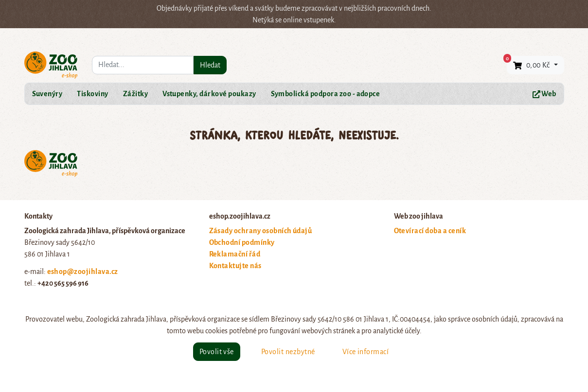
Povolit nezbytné (288, 352)
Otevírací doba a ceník (430, 231)
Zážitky (135, 94)
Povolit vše (217, 352)
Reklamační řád (235, 254)
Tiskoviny (92, 94)
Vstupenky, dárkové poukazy (209, 94)
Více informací (366, 352)
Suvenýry (47, 94)
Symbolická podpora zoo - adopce (326, 94)
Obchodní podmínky (242, 242)
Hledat (210, 65)
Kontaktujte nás (235, 266)
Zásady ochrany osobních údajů (261, 231)
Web (544, 94)
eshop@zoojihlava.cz (83, 272)
